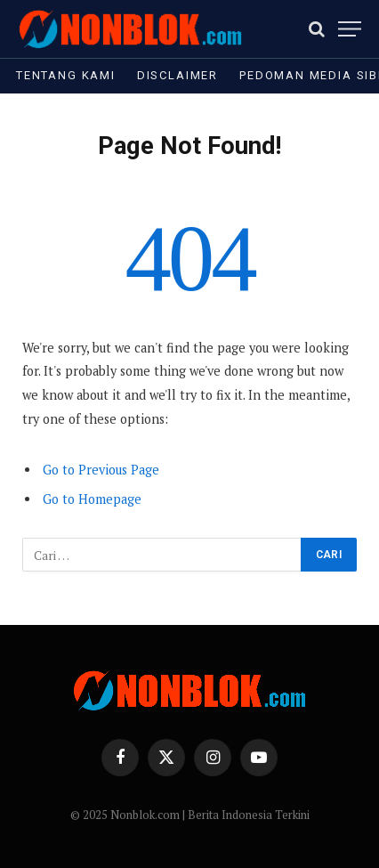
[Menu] (350, 29)
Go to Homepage (92, 499)
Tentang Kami (66, 75)
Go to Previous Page (101, 470)
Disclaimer (177, 75)
